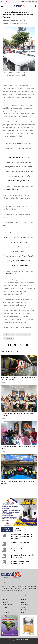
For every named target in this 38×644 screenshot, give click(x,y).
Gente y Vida (6, 613)
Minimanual (25, 605)
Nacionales (6, 602)
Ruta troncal (9, 335)
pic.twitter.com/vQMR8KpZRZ (19, 181)
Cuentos (24, 602)
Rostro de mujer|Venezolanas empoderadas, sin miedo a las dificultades (22, 537)
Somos (23, 613)
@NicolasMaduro (13, 157)
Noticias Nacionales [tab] (19, 529)
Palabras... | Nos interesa (20, 543)
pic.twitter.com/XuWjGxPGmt (19, 265)
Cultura (4, 607)
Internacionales (7, 605)
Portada (24, 599)
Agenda (24, 607)
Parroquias (9, 338)
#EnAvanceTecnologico (22, 261)
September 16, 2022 (11, 189)
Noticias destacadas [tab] (7, 529)
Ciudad (23, 610)
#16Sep (28, 157)
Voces (4, 610)
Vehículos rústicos (24, 335)
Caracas (5, 599)
